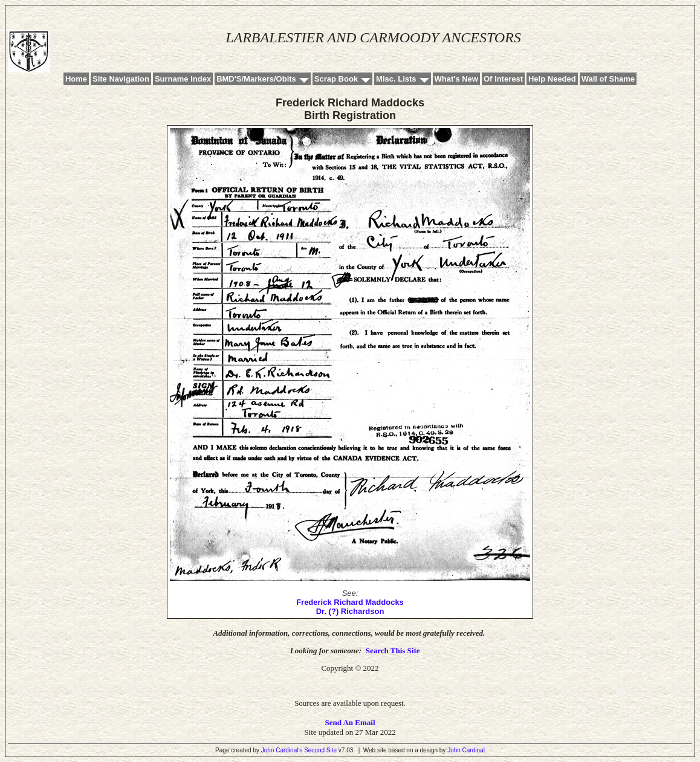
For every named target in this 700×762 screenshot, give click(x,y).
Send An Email (350, 722)
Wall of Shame (608, 79)
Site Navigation (121, 79)
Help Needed (552, 79)
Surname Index (183, 79)
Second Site (320, 750)
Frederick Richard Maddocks (350, 602)
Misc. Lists (396, 79)
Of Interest (503, 79)
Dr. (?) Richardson (350, 611)
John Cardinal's (282, 750)
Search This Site (393, 651)
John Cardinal (466, 750)
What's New (456, 79)
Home (76, 79)
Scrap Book (336, 79)
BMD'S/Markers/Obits (256, 79)
